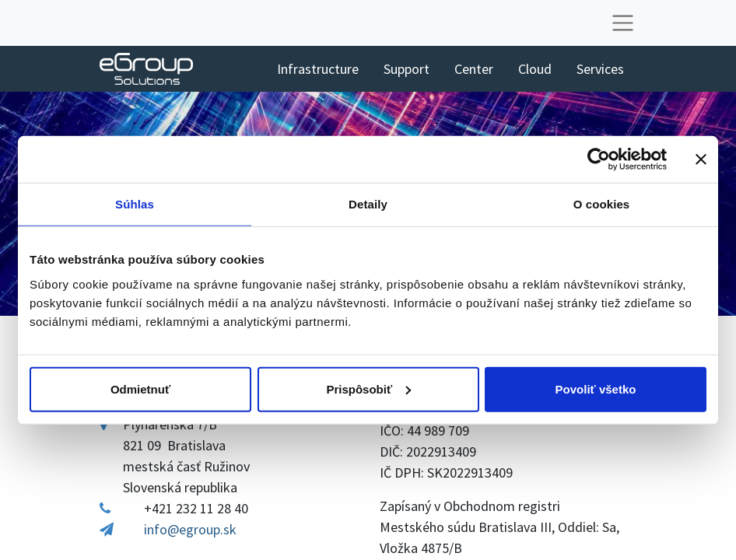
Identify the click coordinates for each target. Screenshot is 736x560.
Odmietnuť (140, 388)
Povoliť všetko (596, 388)
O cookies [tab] (602, 204)
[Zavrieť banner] (701, 159)
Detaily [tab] (368, 204)
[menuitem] (318, 69)
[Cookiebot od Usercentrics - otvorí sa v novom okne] (599, 159)
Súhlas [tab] (135, 204)
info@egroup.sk (190, 529)
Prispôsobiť (368, 388)
